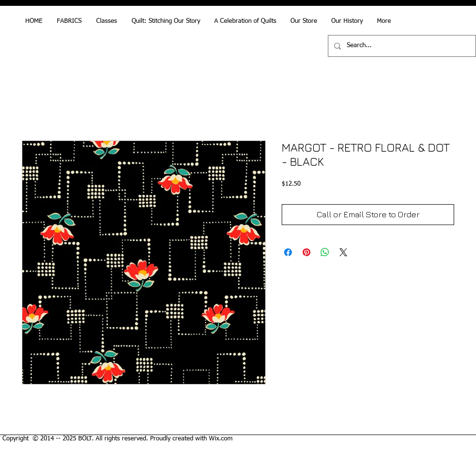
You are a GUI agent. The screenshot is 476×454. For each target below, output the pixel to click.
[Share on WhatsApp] (325, 252)
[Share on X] (343, 252)
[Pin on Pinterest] (306, 252)
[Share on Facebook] (288, 252)
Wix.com (221, 439)
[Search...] (401, 46)
